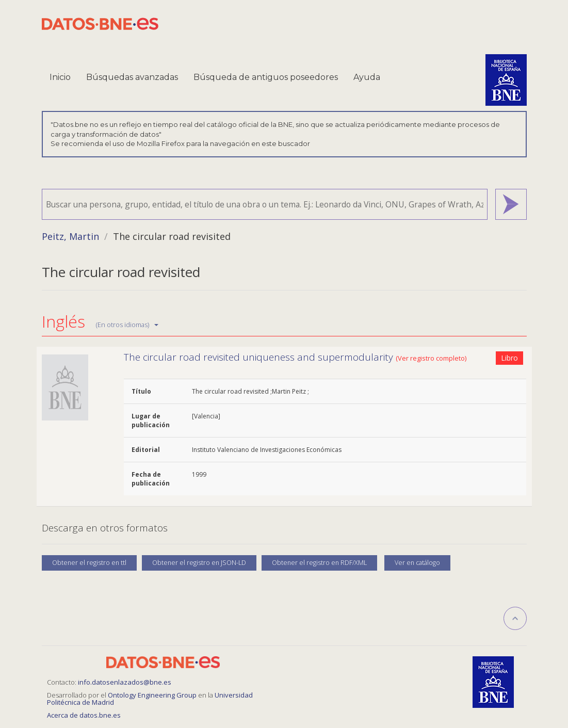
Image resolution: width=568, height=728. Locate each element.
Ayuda (367, 77)
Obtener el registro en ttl (89, 563)
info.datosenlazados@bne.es (125, 682)
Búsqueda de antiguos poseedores (266, 77)
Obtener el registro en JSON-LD (199, 563)
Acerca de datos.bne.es (84, 715)
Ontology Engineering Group (153, 695)
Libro (509, 358)
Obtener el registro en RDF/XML (319, 563)
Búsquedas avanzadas (132, 77)
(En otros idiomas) (127, 325)
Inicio (60, 77)
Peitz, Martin (70, 236)
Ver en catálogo (417, 563)
